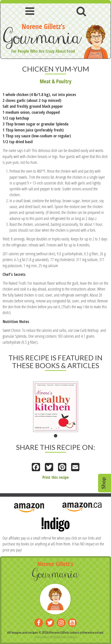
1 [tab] (56, 436)
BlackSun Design (65, 637)
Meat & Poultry (55, 81)
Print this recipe (55, 477)
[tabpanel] (56, 407)
